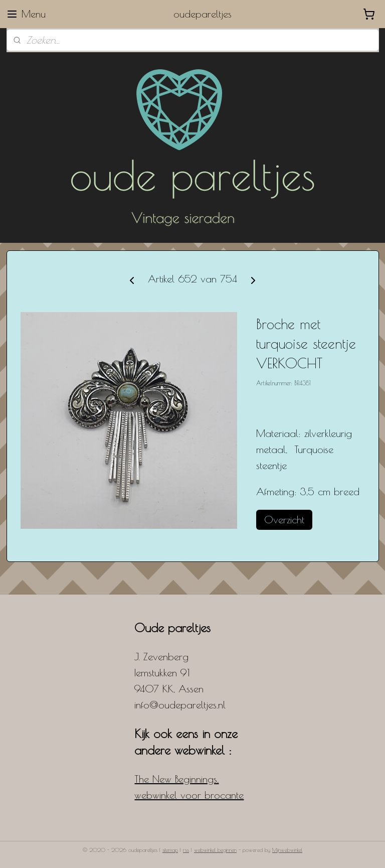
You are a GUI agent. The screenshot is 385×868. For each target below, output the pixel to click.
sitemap (170, 850)
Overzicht (284, 520)
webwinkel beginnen (215, 850)
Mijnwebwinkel (287, 850)
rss (186, 850)
